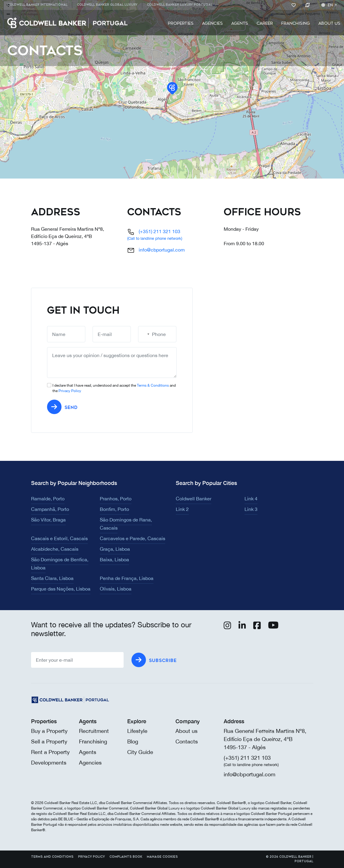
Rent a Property (50, 752)
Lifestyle (137, 731)
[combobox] (145, 334)
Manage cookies (162, 857)
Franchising (296, 23)
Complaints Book (126, 857)
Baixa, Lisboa (114, 559)
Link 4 (251, 499)
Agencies (212, 23)
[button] (172, 88)
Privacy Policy (70, 391)
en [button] (328, 5)
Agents (240, 23)
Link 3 (251, 509)
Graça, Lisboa (115, 549)
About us (186, 731)
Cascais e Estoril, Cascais (59, 538)
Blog (133, 741)
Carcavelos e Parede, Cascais (133, 538)
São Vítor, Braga (48, 520)
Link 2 (182, 509)
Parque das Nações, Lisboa (61, 589)
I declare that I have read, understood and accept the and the (114, 388)
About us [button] (329, 23)
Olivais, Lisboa (116, 589)
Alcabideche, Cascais (55, 549)
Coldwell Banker (194, 499)
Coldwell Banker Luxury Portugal (180, 5)
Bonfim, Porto (114, 509)
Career (265, 23)
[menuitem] (40, 5)
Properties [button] (181, 23)
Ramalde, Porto (48, 499)
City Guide (140, 752)
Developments (49, 763)
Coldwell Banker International (37, 5)
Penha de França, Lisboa (127, 578)
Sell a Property (49, 741)
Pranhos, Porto (116, 499)
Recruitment (94, 731)
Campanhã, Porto (50, 509)
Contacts (187, 741)
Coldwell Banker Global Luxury (107, 5)
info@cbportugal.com (162, 250)
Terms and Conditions (52, 857)
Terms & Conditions (153, 385)
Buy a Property (49, 731)
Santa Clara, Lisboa (52, 578)
